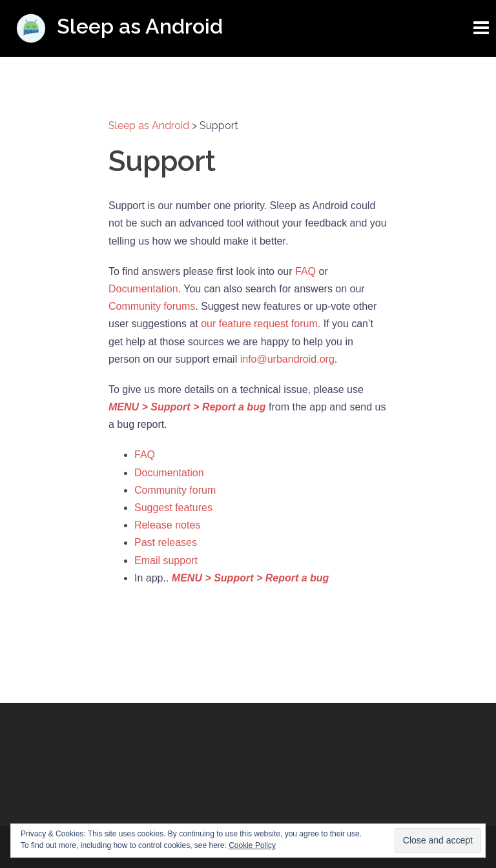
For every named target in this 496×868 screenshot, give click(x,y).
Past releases (166, 542)
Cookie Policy (252, 845)
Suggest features (173, 508)
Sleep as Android (140, 26)
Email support (166, 560)
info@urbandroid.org (287, 359)
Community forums (152, 306)
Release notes (167, 525)
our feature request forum (259, 324)
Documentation (143, 289)
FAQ (305, 271)
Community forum (175, 490)
